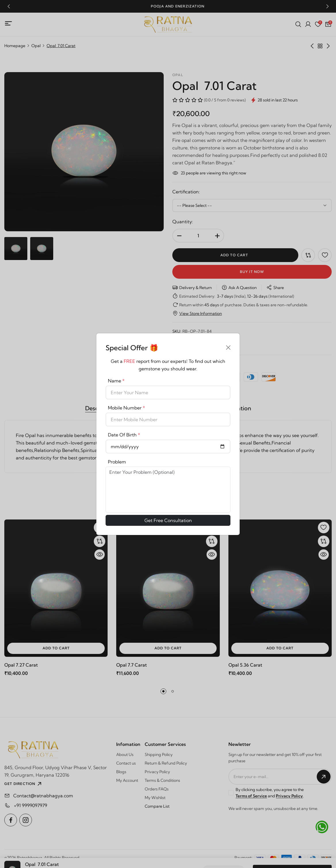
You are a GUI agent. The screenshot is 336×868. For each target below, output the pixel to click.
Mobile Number (126, 408)
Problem (117, 462)
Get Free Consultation (168, 520)
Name (116, 381)
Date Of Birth (124, 435)
